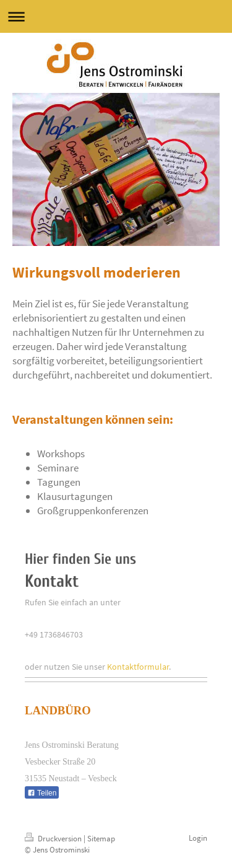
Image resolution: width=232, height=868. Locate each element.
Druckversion (54, 839)
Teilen (42, 793)
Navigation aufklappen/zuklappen (116, 16)
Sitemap (101, 839)
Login (198, 838)
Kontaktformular (138, 667)
